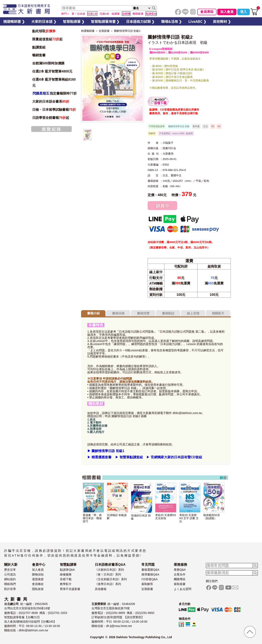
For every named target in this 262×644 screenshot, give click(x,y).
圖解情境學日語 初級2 (127, 31)
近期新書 (104, 31)
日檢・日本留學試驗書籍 (54, 110)
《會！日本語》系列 (108, 574)
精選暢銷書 (88, 31)
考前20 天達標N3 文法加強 (166, 517)
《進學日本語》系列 (108, 584)
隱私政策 (38, 589)
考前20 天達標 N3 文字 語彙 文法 (189, 518)
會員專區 (207, 12)
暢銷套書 (39, 55)
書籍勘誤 (168, 313)
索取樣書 (180, 584)
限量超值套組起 (47, 39)
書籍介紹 (93, 313)
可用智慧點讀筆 (157, 126)
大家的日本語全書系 (51, 101)
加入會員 (227, 12)
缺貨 (162, 206)
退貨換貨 (38, 579)
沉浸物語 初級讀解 (117, 517)
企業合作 (180, 574)
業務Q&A (180, 570)
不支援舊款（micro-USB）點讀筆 (176, 133)
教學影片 (66, 584)
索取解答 (147, 584)
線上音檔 (193, 313)
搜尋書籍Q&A (150, 574)
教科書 (196, 126)
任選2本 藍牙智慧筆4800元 (52, 71)
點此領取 (44, 31)
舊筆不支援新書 (70, 589)
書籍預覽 (143, 313)
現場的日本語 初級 (141, 517)
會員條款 (38, 584)
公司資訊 (10, 574)
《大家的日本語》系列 (109, 570)
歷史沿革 (10, 570)
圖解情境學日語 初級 (179, 126)
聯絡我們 (10, 584)
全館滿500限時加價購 (48, 63)
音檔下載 (66, 579)
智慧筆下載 (158, 101)
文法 (205, 126)
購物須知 (38, 574)
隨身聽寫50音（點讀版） (212, 517)
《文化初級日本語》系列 (111, 579)
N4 (219, 126)
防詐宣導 (10, 589)
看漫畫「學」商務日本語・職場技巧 (92, 518)
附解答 (152, 133)
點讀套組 (39, 47)
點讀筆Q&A (67, 570)
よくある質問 (183, 589)
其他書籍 (101, 589)
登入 (243, 12)
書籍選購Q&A (150, 570)
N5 (213, 126)
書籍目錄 (118, 313)
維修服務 (66, 574)
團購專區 (180, 579)
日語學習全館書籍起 (51, 118)
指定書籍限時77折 (54, 93)
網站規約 (10, 579)
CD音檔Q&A (150, 579)
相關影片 (218, 313)
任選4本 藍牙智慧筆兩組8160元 (54, 82)
